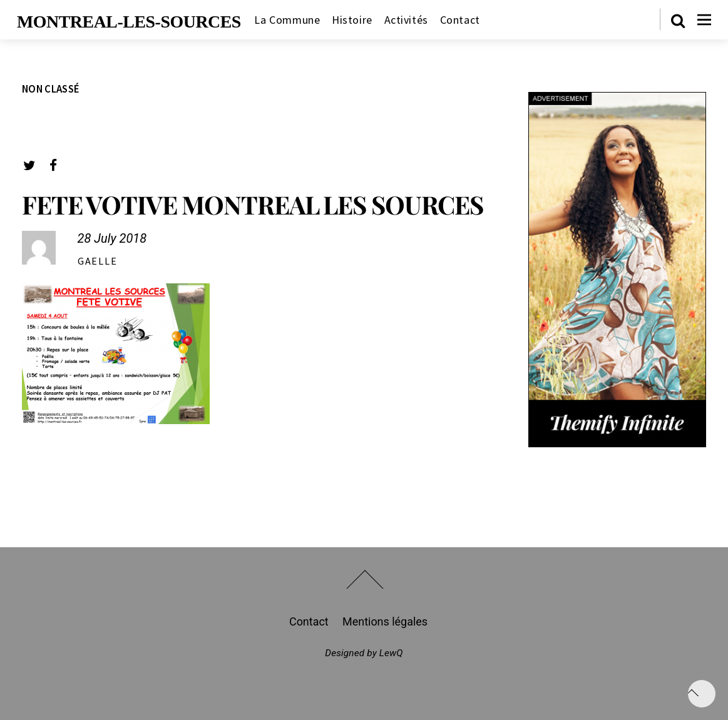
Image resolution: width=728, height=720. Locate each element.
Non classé (51, 89)
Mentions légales (385, 621)
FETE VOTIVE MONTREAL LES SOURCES (253, 204)
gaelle (98, 261)
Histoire (352, 20)
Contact (460, 20)
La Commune (287, 20)
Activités (406, 20)
